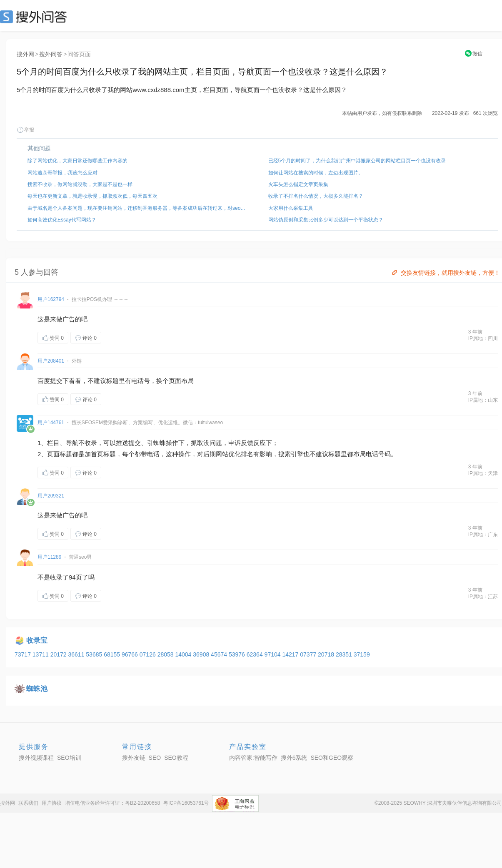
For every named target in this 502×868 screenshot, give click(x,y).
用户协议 (52, 803)
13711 (41, 654)
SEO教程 (176, 758)
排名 (247, 454)
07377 (309, 654)
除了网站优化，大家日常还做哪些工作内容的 (77, 161)
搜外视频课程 (36, 758)
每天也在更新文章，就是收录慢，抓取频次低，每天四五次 (92, 196)
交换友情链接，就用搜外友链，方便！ (445, 273)
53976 (238, 654)
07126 (149, 654)
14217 (291, 654)
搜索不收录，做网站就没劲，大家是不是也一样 (80, 184)
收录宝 (37, 640)
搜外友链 (134, 758)
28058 (166, 654)
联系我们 (28, 803)
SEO (35, 17)
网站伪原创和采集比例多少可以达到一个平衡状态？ (326, 220)
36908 (202, 654)
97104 (273, 654)
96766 (131, 654)
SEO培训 (69, 758)
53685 (95, 654)
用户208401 (51, 361)
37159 (362, 654)
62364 (256, 654)
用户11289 (49, 557)
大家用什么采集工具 (291, 208)
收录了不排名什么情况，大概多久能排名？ (316, 196)
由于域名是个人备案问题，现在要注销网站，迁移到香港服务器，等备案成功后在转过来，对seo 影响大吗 (137, 208)
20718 (327, 654)
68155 (113, 654)
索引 (291, 454)
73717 (24, 654)
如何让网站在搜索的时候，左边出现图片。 (316, 173)
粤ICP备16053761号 (186, 803)
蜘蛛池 (37, 689)
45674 (220, 654)
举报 (25, 130)
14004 (184, 654)
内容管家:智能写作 (253, 758)
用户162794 (51, 299)
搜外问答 (51, 54)
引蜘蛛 (156, 443)
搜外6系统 (294, 758)
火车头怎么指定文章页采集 (298, 184)
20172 (59, 654)
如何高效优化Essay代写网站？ (62, 220)
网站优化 (228, 454)
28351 (345, 654)
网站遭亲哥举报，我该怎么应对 (62, 173)
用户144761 (51, 423)
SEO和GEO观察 (332, 758)
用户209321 (51, 496)
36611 (77, 654)
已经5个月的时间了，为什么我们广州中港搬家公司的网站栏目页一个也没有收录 (357, 161)
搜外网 (25, 54)
